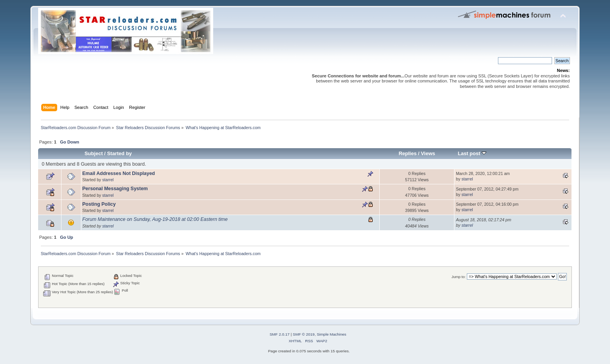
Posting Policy (99, 204)
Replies (408, 153)
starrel (108, 180)
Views (428, 153)
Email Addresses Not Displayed (119, 173)
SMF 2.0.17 (280, 334)
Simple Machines (331, 334)
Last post (472, 153)
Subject (94, 153)
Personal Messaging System (115, 189)
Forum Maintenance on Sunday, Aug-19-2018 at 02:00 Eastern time (155, 219)
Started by (119, 153)
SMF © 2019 (304, 334)
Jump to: (458, 277)
